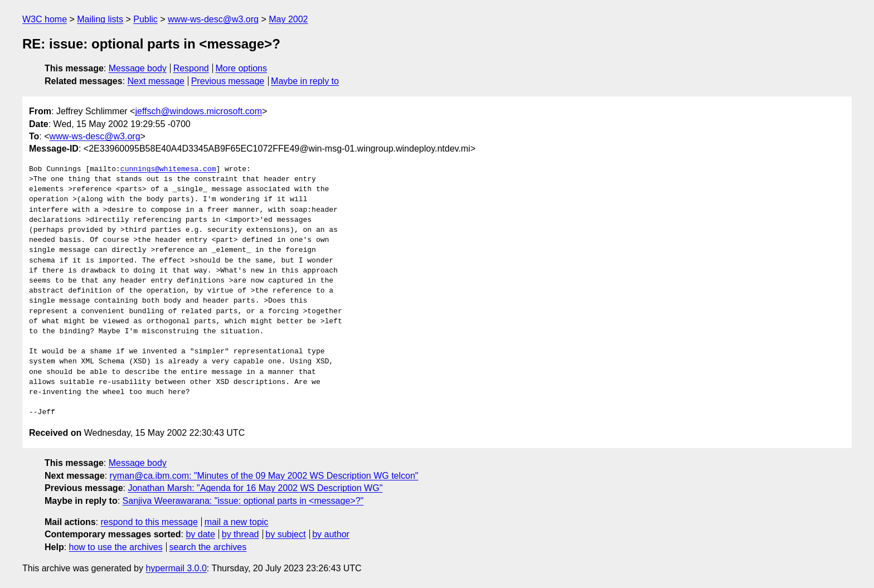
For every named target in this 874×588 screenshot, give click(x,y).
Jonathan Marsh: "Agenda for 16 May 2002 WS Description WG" (255, 488)
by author (331, 534)
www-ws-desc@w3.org (213, 19)
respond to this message (149, 522)
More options (242, 68)
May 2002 (288, 19)
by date (200, 534)
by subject (285, 534)
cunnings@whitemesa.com (168, 169)
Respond (191, 68)
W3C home (45, 19)
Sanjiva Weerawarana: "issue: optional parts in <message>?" (243, 501)
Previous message (228, 81)
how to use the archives (116, 547)
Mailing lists (100, 19)
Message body (138, 68)
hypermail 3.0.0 (176, 568)
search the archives (208, 547)
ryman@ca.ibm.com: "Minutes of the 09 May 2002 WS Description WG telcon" (264, 476)
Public (145, 19)
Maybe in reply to (305, 81)
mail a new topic (237, 522)
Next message (156, 81)
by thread (241, 534)
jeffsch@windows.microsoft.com (198, 111)
